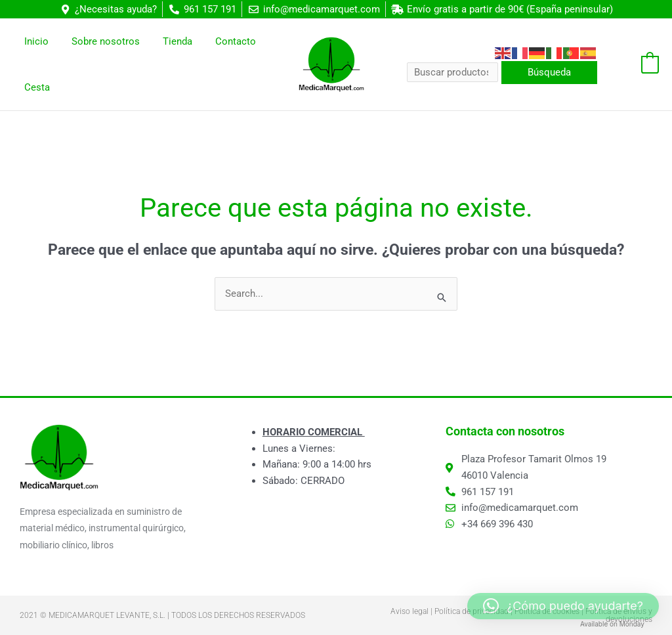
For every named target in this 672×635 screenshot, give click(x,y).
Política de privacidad (472, 611)
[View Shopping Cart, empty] (635, 64)
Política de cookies (547, 611)
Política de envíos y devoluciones (619, 615)
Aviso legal (409, 611)
